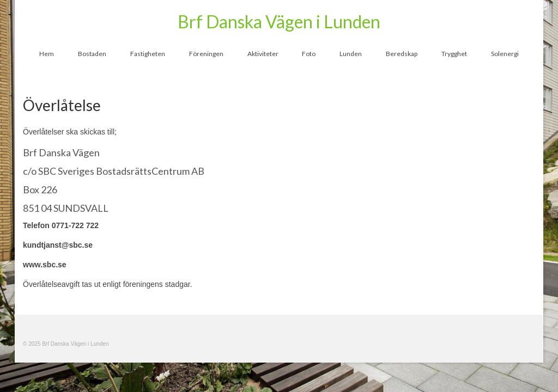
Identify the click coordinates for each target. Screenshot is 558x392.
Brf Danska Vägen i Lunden (279, 22)
